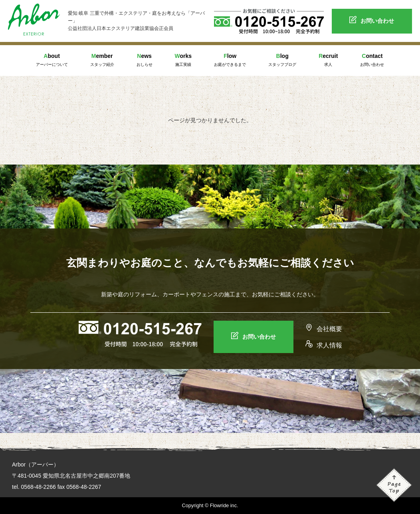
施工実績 (183, 59)
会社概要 (324, 329)
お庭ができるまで (230, 59)
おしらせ (145, 59)
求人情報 (324, 345)
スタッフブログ (282, 59)
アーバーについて (52, 59)
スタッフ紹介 (102, 59)
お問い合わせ (372, 21)
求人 (328, 59)
